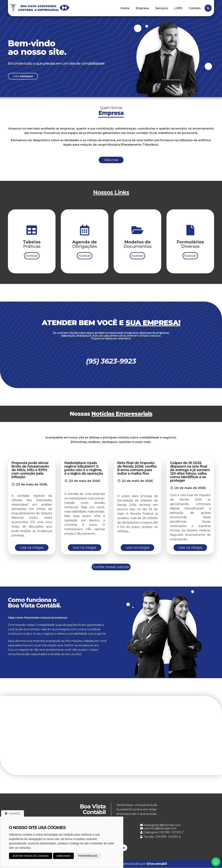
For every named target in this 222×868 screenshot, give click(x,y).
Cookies (13, 814)
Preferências (88, 856)
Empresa (142, 8)
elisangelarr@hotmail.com (160, 825)
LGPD (178, 8)
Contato (195, 8)
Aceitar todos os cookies (31, 856)
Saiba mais (111, 163)
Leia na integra (32, 548)
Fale (23, 76)
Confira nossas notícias (111, 567)
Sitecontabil (157, 864)
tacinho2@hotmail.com (158, 828)
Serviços (162, 8)
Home (125, 8)
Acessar (32, 259)
